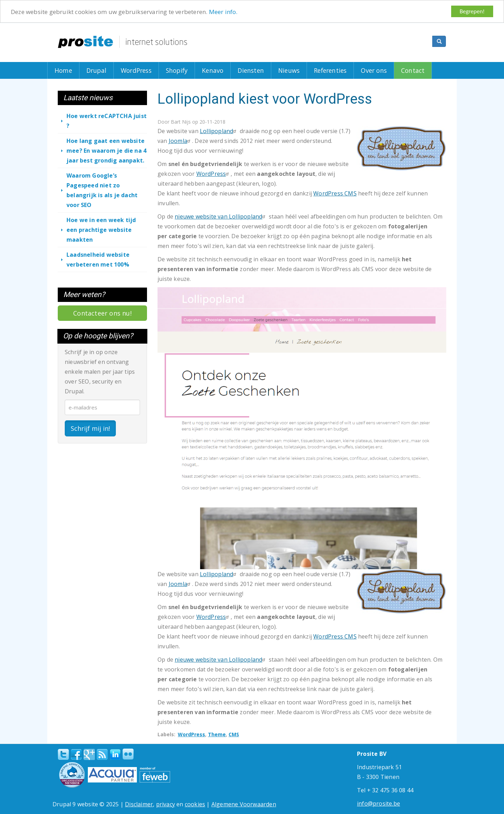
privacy (166, 804)
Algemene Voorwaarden (244, 804)
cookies (195, 804)
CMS (234, 734)
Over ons (374, 70)
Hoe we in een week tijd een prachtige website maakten (101, 230)
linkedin (115, 755)
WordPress (136, 70)
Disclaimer (139, 804)
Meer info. (223, 12)
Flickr (128, 754)
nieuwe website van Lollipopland (221, 216)
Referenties (330, 70)
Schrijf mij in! (90, 428)
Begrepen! (472, 11)
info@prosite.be (379, 803)
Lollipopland (219, 131)
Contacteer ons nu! (102, 313)
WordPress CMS (335, 193)
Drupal (96, 70)
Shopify (177, 70)
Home (63, 70)
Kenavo (213, 70)
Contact (413, 70)
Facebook (76, 754)
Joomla (180, 141)
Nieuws (289, 70)
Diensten (251, 70)
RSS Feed (102, 754)
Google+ (89, 754)
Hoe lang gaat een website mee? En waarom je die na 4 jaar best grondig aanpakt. (106, 151)
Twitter (63, 754)
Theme (217, 734)
